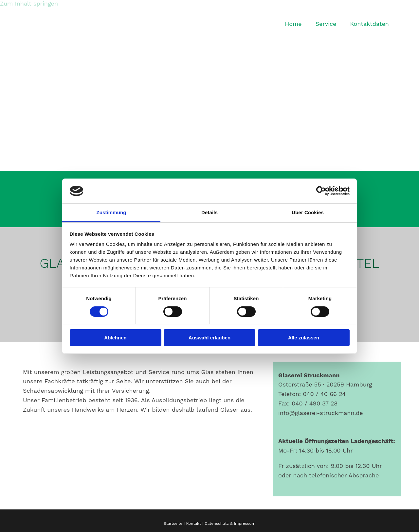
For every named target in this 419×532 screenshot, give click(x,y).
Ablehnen (115, 338)
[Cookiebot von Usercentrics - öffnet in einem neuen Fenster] (321, 191)
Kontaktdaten (369, 24)
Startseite (173, 523)
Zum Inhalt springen (29, 3)
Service (326, 24)
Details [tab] (209, 212)
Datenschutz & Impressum (230, 523)
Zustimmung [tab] (111, 212)
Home (293, 24)
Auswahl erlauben (209, 338)
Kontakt (193, 523)
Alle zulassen (304, 338)
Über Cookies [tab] (308, 212)
